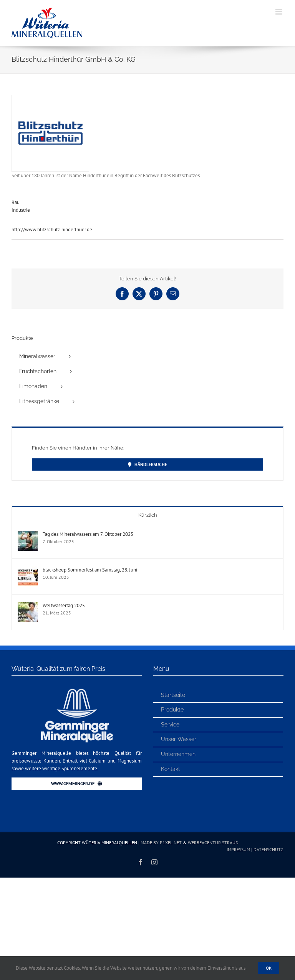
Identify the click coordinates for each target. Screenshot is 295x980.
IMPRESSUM (238, 849)
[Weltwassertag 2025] (28, 606)
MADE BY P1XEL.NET (161, 842)
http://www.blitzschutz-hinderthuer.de (52, 230)
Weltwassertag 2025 (64, 605)
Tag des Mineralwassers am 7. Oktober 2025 (88, 534)
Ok (269, 968)
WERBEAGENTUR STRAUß (213, 842)
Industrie (21, 210)
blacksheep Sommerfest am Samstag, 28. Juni (90, 570)
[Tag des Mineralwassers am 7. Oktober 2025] (28, 534)
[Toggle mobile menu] (279, 12)
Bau (16, 202)
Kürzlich (148, 515)
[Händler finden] (147, 464)
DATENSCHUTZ (268, 849)
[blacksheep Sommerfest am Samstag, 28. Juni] (28, 570)
